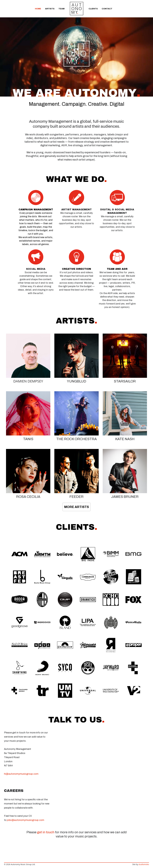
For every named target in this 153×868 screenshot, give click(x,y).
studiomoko (144, 864)
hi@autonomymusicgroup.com (21, 774)
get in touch (46, 832)
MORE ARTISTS (76, 507)
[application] (76, 54)
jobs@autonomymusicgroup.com (26, 820)
